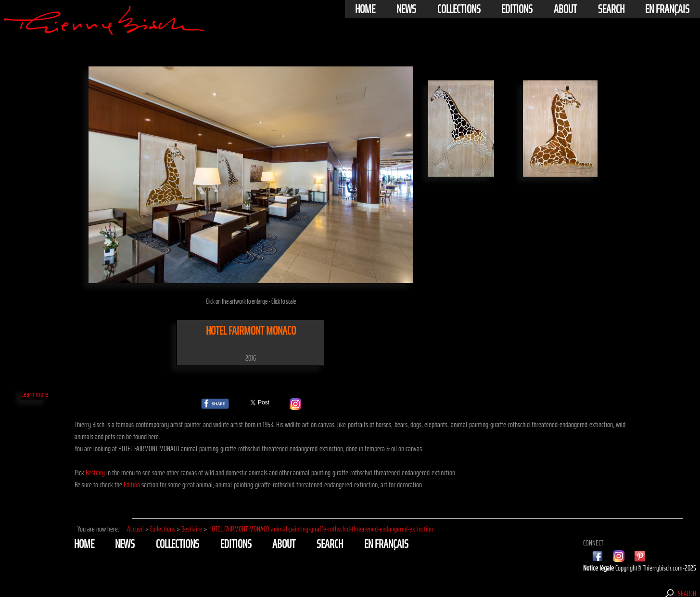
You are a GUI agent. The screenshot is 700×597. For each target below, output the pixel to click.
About (565, 9)
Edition (132, 485)
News (406, 9)
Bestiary (95, 473)
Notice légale (599, 568)
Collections (459, 9)
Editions (517, 9)
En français (667, 9)
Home (365, 9)
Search (611, 9)
